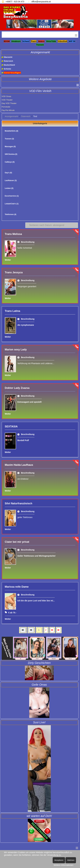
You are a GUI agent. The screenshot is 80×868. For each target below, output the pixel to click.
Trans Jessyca (14, 272)
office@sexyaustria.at (41, 2)
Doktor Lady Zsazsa (17, 388)
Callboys (10, 162)
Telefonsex (11, 214)
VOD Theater (7, 100)
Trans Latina (12, 311)
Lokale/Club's (12, 204)
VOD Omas (6, 96)
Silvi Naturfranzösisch (18, 503)
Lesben (9, 188)
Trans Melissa (13, 234)
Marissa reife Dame (17, 587)
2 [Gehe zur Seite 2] (46, 630)
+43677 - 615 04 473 (15, 2)
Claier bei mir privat (17, 542)
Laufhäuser (11, 180)
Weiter (8, 260)
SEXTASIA (11, 426)
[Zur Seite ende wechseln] (59, 630)
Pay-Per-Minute (8, 110)
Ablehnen (71, 860)
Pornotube (6, 107)
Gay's (8, 173)
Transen (9, 139)
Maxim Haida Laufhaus (19, 465)
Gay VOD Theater (9, 103)
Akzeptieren (59, 860)
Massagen (10, 147)
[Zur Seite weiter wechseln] (52, 630)
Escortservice (12, 196)
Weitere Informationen (63, 865)
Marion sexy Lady (16, 350)
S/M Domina (11, 154)
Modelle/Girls (11, 131)
